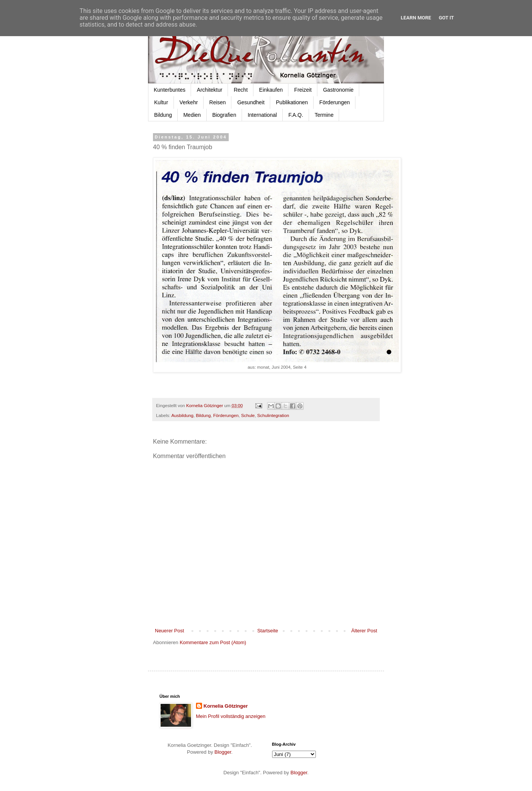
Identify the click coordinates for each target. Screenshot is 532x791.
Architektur (209, 90)
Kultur (161, 102)
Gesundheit (251, 102)
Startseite (268, 631)
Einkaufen (271, 90)
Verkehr (189, 102)
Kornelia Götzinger (226, 706)
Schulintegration (273, 415)
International (262, 115)
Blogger (223, 752)
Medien (192, 115)
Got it (446, 18)
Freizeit (303, 90)
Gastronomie (338, 90)
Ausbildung (182, 415)
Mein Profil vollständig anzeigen (231, 716)
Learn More (416, 18)
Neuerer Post (170, 631)
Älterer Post (364, 631)
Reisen (218, 102)
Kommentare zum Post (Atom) (213, 642)
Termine (324, 115)
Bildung (163, 115)
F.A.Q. (296, 115)
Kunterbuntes (170, 90)
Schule (248, 415)
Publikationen (292, 102)
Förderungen (334, 102)
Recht (241, 90)
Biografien (224, 115)
